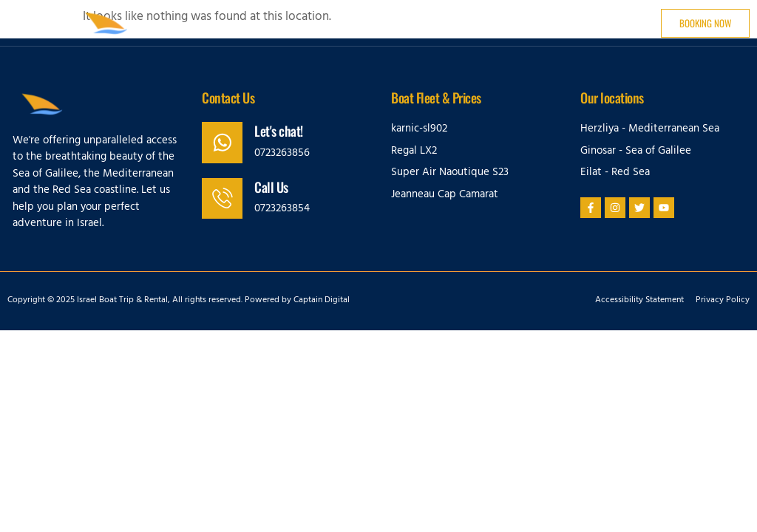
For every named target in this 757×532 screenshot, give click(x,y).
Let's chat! (279, 131)
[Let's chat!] (223, 143)
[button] (34, 23)
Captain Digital (322, 301)
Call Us (272, 187)
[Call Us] (223, 199)
